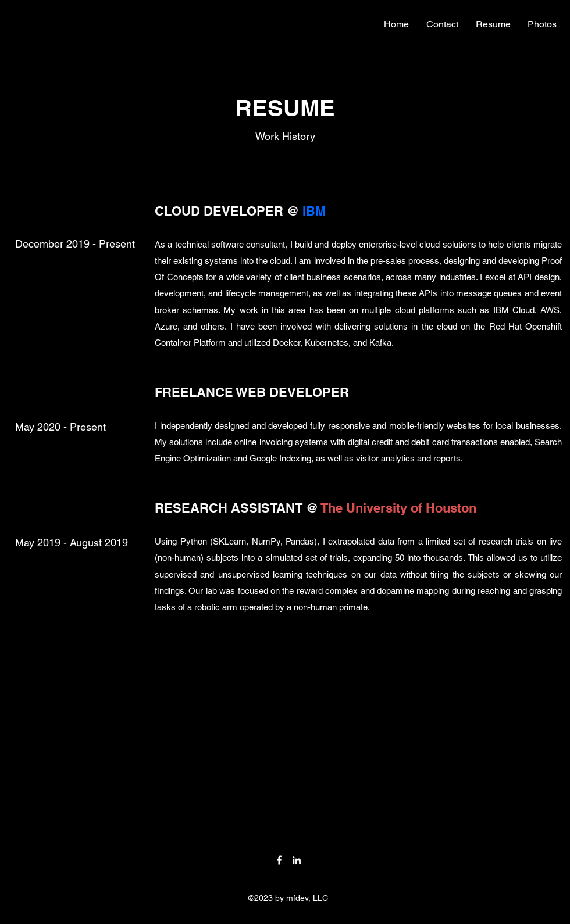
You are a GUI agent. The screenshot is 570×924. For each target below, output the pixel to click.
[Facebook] (279, 860)
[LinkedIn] (297, 860)
